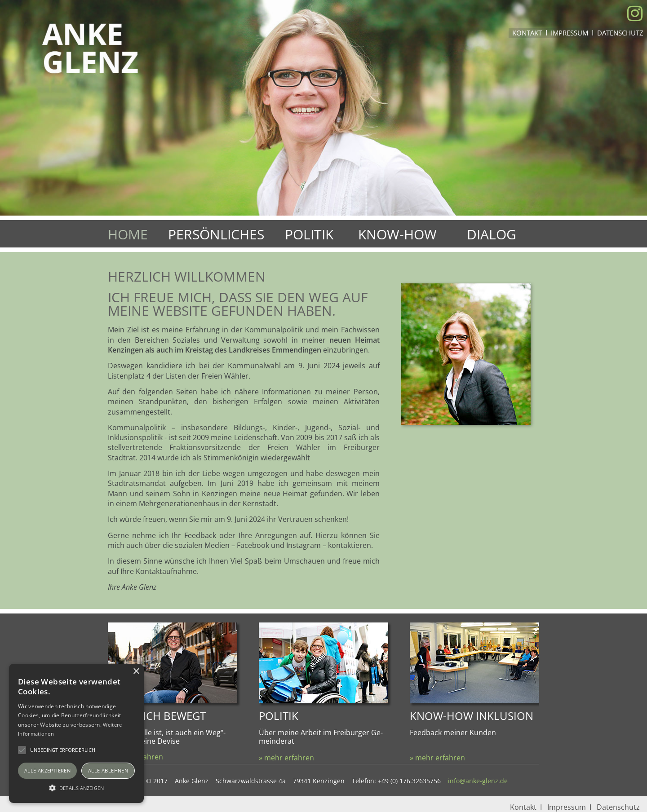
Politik (309, 234)
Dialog (492, 234)
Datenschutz (620, 33)
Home (128, 234)
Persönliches (216, 234)
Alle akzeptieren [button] (47, 770)
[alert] (76, 733)
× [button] (136, 672)
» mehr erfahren (286, 758)
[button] (76, 787)
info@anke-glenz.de (478, 781)
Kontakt (527, 33)
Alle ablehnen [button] (108, 770)
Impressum (569, 33)
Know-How (397, 234)
